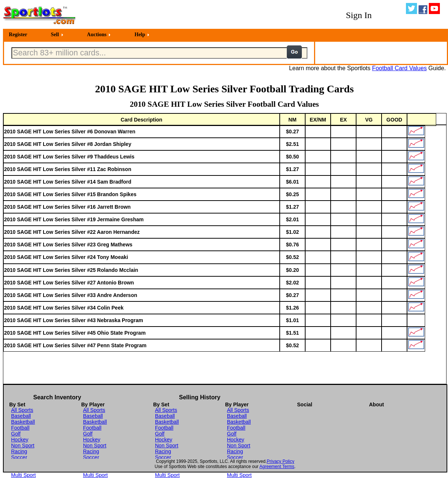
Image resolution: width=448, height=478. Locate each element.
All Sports (22, 410)
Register (18, 35)
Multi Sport (23, 475)
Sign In (359, 15)
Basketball (23, 422)
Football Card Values (399, 68)
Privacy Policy (281, 461)
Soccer (19, 457)
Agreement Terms (277, 467)
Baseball (21, 416)
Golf (16, 434)
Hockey (20, 440)
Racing (19, 451)
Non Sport (23, 445)
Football (20, 428)
